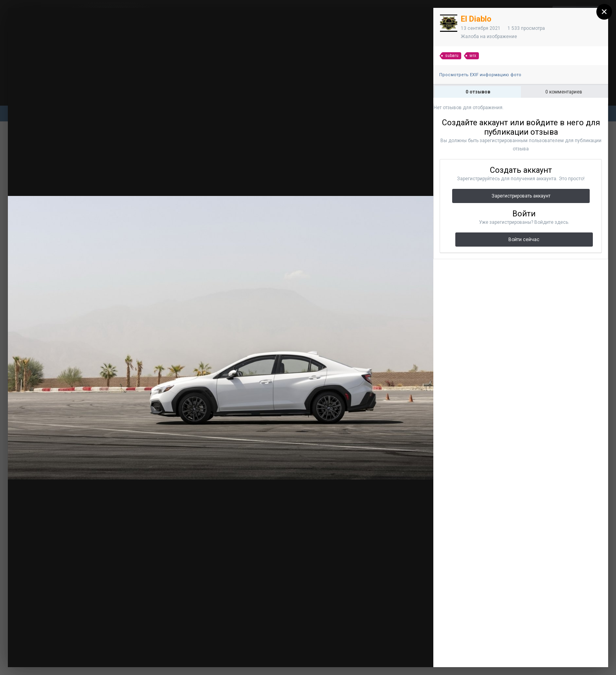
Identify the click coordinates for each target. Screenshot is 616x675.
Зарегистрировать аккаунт (521, 196)
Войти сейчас (524, 240)
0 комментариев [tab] (564, 92)
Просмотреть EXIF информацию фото (480, 75)
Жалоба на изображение (489, 37)
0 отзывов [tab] (478, 92)
